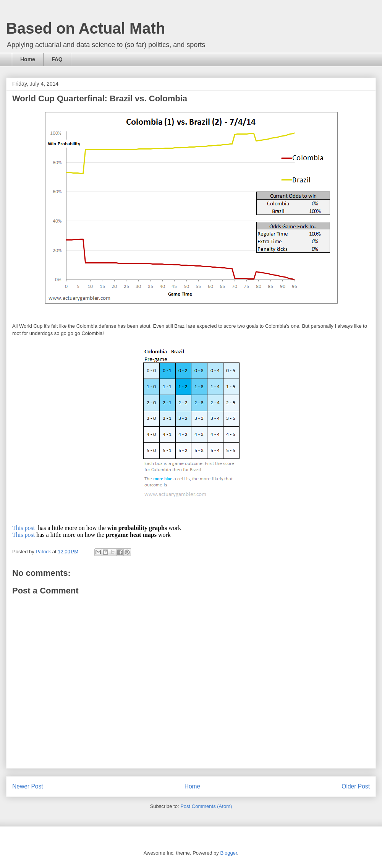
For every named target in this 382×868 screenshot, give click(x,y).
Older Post (356, 786)
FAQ (57, 59)
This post (24, 528)
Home (28, 59)
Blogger (228, 853)
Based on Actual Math (86, 28)
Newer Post (28, 786)
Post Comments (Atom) (206, 806)
